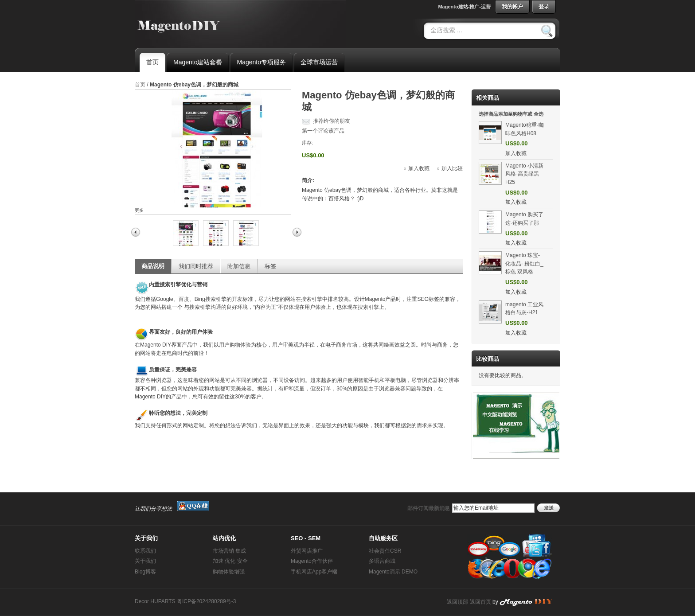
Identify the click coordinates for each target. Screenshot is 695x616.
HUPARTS (163, 601)
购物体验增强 (229, 572)
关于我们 (145, 561)
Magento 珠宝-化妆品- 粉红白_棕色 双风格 (524, 263)
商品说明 (153, 266)
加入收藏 (419, 168)
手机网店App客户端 (314, 572)
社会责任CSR (385, 551)
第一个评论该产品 (323, 131)
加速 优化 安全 (230, 561)
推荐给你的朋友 (332, 121)
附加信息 (239, 266)
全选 (539, 114)
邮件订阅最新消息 (429, 508)
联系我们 (145, 551)
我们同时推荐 (196, 266)
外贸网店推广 (307, 551)
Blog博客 (145, 572)
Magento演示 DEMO (393, 572)
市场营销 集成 (229, 551)
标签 (270, 266)
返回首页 (480, 602)
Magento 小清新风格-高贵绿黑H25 (524, 174)
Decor (142, 601)
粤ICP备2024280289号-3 (206, 601)
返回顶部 (457, 602)
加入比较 (452, 168)
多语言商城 (382, 561)
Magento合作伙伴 (312, 561)
